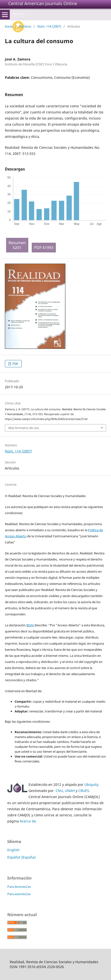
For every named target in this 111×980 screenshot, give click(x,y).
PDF (15, 364)
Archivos (25, 26)
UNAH (70, 791)
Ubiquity (91, 785)
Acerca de (28, 821)
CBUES (84, 791)
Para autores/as (19, 894)
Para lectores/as (19, 887)
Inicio (9, 26)
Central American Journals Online (43, 3)
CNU (59, 791)
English (13, 850)
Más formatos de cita (24, 428)
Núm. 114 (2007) (49, 26)
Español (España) (21, 857)
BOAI (30, 625)
